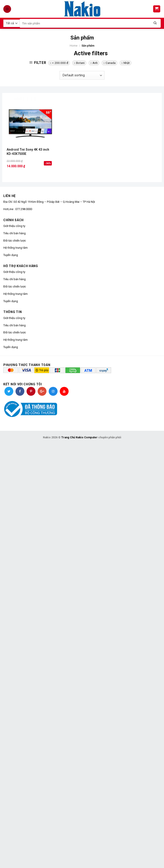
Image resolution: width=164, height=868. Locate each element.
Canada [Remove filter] (111, 63)
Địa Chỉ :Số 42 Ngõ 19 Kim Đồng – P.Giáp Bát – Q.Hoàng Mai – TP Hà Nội (49, 202)
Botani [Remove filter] (80, 63)
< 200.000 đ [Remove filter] (60, 63)
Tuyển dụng (11, 255)
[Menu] (8, 9)
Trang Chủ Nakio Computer (79, 437)
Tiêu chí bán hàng (14, 233)
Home (74, 46)
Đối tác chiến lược (15, 241)
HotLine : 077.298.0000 (18, 209)
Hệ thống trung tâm (15, 248)
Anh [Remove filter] (95, 63)
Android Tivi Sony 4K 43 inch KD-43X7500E (28, 152)
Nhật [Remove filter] (127, 63)
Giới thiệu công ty (14, 226)
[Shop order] (82, 75)
